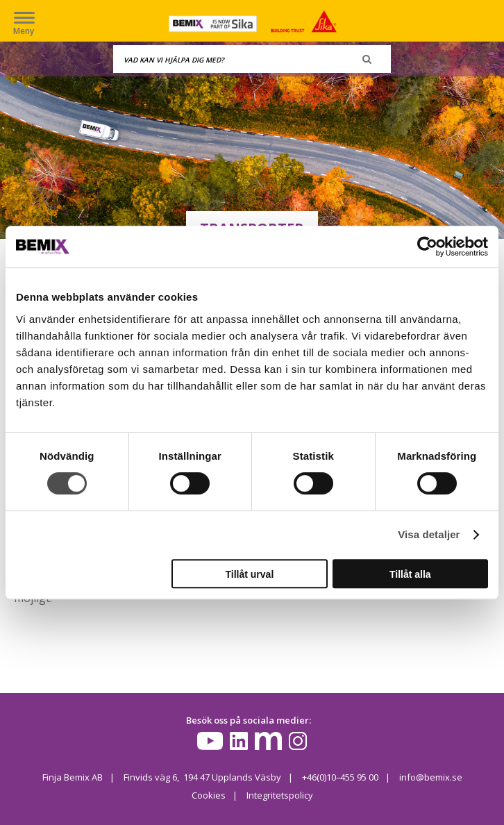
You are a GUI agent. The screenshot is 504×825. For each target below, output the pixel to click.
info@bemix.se (431, 777)
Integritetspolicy (280, 795)
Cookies (209, 795)
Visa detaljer (429, 534)
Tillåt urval (250, 574)
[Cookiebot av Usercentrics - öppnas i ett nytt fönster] (427, 247)
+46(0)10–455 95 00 (340, 777)
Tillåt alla (410, 574)
